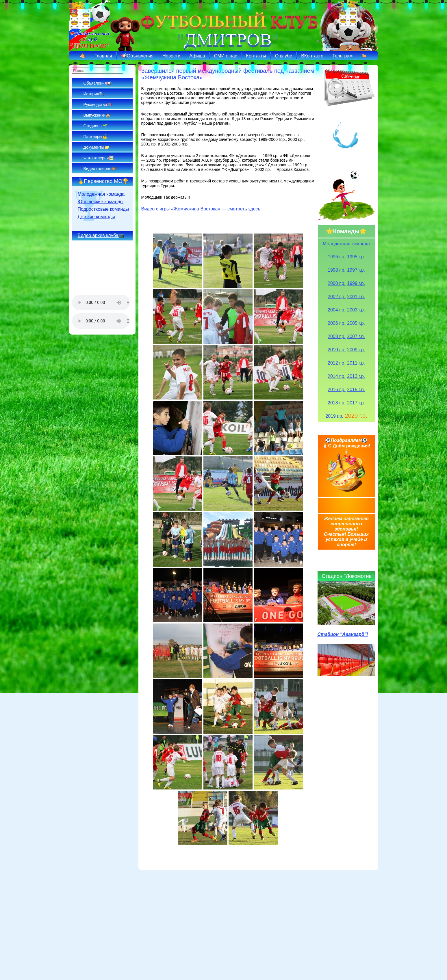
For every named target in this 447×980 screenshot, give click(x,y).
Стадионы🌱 (95, 126)
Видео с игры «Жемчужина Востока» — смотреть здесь (201, 209)
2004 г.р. (337, 310)
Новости (171, 56)
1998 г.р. (337, 270)
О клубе (284, 56)
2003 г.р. (356, 310)
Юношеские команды (101, 202)
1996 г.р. (337, 257)
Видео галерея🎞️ (100, 169)
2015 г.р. (356, 390)
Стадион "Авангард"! (343, 634)
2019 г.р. (334, 416)
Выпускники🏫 (97, 115)
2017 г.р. (356, 403)
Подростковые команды (103, 209)
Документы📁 (96, 147)
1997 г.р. (356, 270)
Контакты (256, 56)
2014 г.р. (337, 376)
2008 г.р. (337, 336)
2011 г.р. (356, 363)
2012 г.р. (337, 363)
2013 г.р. (356, 376)
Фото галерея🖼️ (99, 158)
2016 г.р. (337, 390)
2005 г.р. (356, 323)
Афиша (197, 56)
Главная (103, 56)
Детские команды (96, 217)
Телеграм (342, 56)
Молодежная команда (101, 194)
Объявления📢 (98, 83)
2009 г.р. (356, 350)
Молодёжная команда (346, 244)
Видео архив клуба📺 (101, 235)
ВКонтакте (312, 56)
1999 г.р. (356, 283)
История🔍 (94, 94)
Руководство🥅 (98, 104)
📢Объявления (137, 56)
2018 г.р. (337, 403)
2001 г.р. (356, 297)
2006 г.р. (337, 323)
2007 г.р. (356, 336)
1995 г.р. (356, 257)
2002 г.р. (337, 297)
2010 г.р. (337, 350)
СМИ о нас (226, 56)
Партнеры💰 (95, 137)
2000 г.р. (337, 283)
